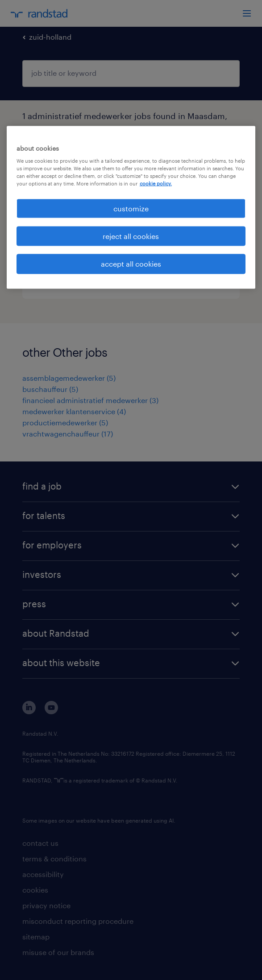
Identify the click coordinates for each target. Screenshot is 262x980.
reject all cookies (131, 236)
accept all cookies (131, 264)
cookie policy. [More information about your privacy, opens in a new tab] (156, 183)
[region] (131, 207)
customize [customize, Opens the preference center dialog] (131, 208)
